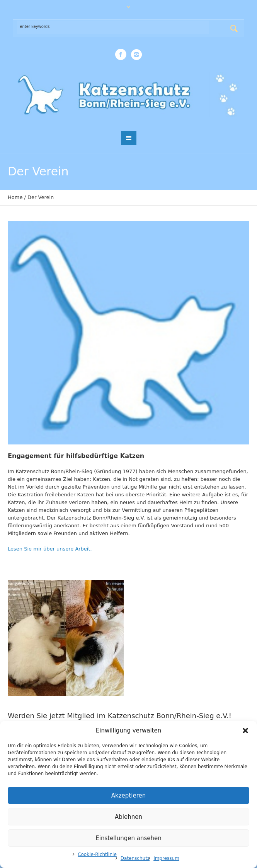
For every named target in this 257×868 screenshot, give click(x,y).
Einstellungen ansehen (128, 838)
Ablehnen (128, 817)
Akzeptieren (128, 796)
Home (15, 197)
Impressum (166, 858)
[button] (245, 731)
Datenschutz (135, 858)
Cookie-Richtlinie (97, 854)
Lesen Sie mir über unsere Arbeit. (50, 549)
